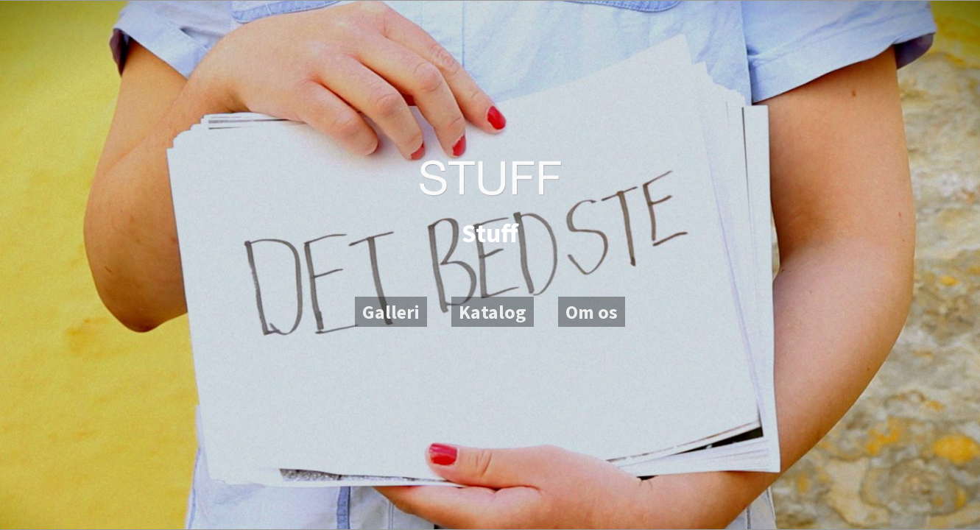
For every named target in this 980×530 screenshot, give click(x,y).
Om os (592, 312)
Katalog (493, 312)
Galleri (391, 312)
